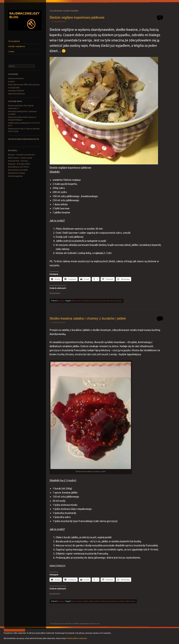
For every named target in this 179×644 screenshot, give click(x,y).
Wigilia (119, 301)
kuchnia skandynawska (84, 301)
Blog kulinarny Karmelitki (18, 170)
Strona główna (14, 41)
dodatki (85, 601)
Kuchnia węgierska (15, 176)
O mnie (11, 52)
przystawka (97, 301)
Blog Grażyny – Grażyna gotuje (20, 158)
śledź (103, 301)
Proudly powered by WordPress (62, 624)
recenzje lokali (14, 88)
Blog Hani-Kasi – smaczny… (19, 161)
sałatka (121, 601)
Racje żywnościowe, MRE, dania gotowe (24, 85)
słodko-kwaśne (111, 301)
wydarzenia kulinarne (17, 94)
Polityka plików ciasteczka (77, 638)
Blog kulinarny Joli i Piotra (18, 167)
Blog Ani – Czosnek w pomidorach (21, 155)
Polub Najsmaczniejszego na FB (23, 139)
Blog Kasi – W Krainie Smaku (19, 164)
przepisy (11, 81)
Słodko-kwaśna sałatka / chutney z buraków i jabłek (88, 318)
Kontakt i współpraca (17, 46)
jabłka (91, 601)
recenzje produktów (16, 91)
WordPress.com (94, 624)
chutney (79, 601)
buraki (73, 601)
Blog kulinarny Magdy (17, 173)
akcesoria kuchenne (16, 78)
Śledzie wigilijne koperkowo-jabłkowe (77, 17)
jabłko (73, 301)
